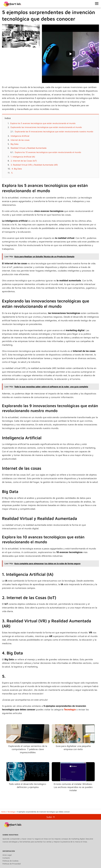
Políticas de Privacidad (12, 864)
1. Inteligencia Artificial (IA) (23, 157)
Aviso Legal (7, 855)
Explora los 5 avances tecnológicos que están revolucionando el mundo (43, 123)
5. (12, 173)
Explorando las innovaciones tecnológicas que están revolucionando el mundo (46, 127)
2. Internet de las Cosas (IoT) (24, 161)
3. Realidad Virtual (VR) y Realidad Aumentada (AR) (34, 165)
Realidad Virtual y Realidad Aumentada (29, 148)
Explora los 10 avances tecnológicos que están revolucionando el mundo (48, 152)
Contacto (6, 858)
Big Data (15, 144)
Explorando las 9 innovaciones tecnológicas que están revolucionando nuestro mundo (54, 131)
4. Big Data (17, 169)
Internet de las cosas (20, 140)
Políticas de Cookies (10, 861)
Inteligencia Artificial (20, 136)
